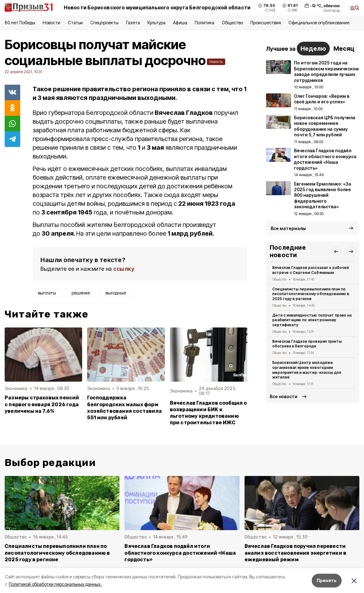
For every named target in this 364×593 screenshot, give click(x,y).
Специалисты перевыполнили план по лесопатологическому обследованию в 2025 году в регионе (311, 294)
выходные (116, 293)
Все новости (284, 396)
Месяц (344, 49)
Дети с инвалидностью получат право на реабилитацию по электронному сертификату (312, 320)
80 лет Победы (20, 23)
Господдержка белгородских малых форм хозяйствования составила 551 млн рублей (124, 407)
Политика (205, 23)
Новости (51, 23)
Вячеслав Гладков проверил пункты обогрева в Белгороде (307, 344)
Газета (133, 23)
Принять (327, 580)
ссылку (124, 269)
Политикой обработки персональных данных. (55, 584)
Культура (156, 23)
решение (81, 293)
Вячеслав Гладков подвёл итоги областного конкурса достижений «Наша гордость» (180, 553)
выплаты (47, 293)
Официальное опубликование (319, 23)
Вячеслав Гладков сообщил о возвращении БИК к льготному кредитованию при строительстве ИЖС (208, 413)
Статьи (75, 23)
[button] (336, 251)
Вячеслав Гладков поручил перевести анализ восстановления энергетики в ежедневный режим (296, 553)
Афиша (180, 23)
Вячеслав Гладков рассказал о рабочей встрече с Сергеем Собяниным (310, 270)
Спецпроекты (104, 23)
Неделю (313, 49)
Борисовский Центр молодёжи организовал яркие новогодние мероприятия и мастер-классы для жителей (307, 370)
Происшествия (266, 23)
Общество (232, 23)
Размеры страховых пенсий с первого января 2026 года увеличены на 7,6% (42, 404)
